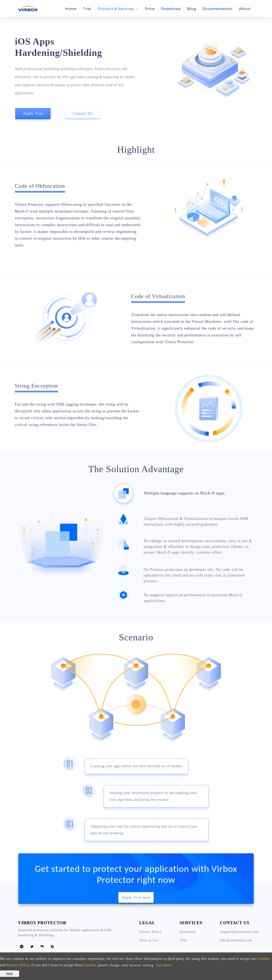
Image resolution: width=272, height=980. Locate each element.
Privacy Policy (151, 932)
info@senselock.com (236, 940)
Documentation (217, 9)
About (245, 9)
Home (71, 9)
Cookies (264, 959)
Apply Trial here (136, 897)
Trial (87, 9)
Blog (191, 9)
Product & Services (116, 9)
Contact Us (83, 113)
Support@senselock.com (239, 932)
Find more (163, 965)
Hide (9, 974)
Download (171, 9)
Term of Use (149, 940)
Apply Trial (33, 113)
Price (150, 9)
